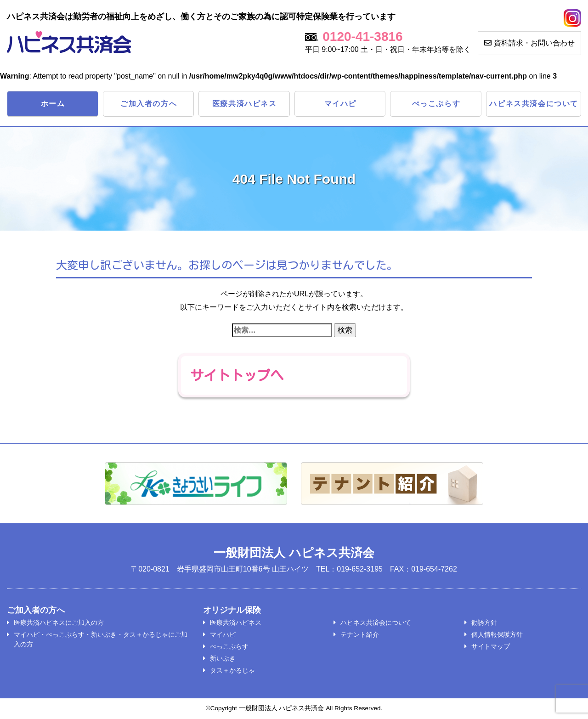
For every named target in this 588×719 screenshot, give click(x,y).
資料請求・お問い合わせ (529, 43)
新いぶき (223, 659)
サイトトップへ (238, 375)
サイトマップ (491, 647)
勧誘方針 (484, 623)
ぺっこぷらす (436, 104)
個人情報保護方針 (497, 635)
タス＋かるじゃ (232, 671)
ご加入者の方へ (149, 104)
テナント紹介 (360, 635)
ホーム (53, 104)
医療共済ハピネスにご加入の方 (59, 623)
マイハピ (340, 104)
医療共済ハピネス (245, 104)
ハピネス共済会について (534, 104)
